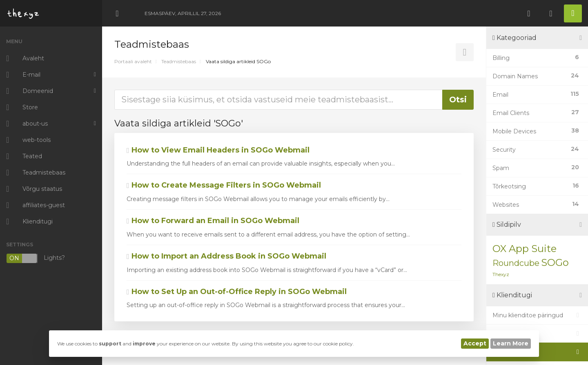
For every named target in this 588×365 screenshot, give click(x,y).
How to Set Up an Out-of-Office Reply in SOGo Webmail (237, 292)
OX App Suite (525, 249)
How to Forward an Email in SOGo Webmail (213, 221)
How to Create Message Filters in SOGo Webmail (224, 185)
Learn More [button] (511, 343)
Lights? (36, 258)
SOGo (555, 262)
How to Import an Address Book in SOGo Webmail (226, 256)
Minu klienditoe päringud (537, 315)
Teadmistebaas (179, 61)
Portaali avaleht (133, 61)
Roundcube (516, 263)
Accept (475, 343)
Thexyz (501, 274)
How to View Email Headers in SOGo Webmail (218, 150)
